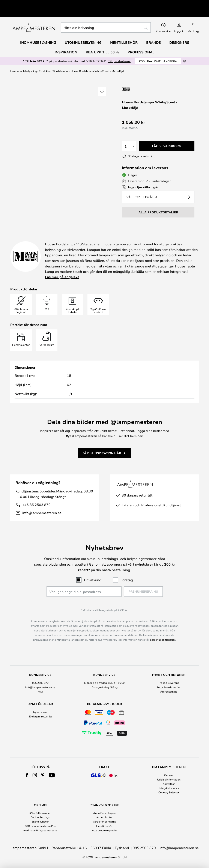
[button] (102, 82)
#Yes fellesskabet (40, 813)
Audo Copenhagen (104, 813)
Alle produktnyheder (104, 830)
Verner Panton (104, 817)
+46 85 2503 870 (36, 495)
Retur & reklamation (169, 687)
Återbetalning (169, 691)
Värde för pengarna (104, 821)
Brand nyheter (40, 821)
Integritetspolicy (169, 788)
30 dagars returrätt (40, 716)
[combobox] (106, 18)
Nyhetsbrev (40, 712)
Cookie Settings (40, 817)
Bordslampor (61, 61)
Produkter (45, 61)
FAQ (40, 691)
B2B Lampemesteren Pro (40, 826)
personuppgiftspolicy (163, 640)
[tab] (40, 683)
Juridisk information (169, 779)
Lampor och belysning (24, 61)
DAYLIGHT (158, 51)
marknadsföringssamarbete (40, 830)
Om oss (169, 775)
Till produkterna (119, 51)
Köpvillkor (169, 784)
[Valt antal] (129, 136)
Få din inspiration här (102, 443)
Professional (141, 42)
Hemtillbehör (104, 826)
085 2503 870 (40, 683)
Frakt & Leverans (169, 683)
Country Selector (169, 792)
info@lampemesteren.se (42, 503)
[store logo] (33, 18)
